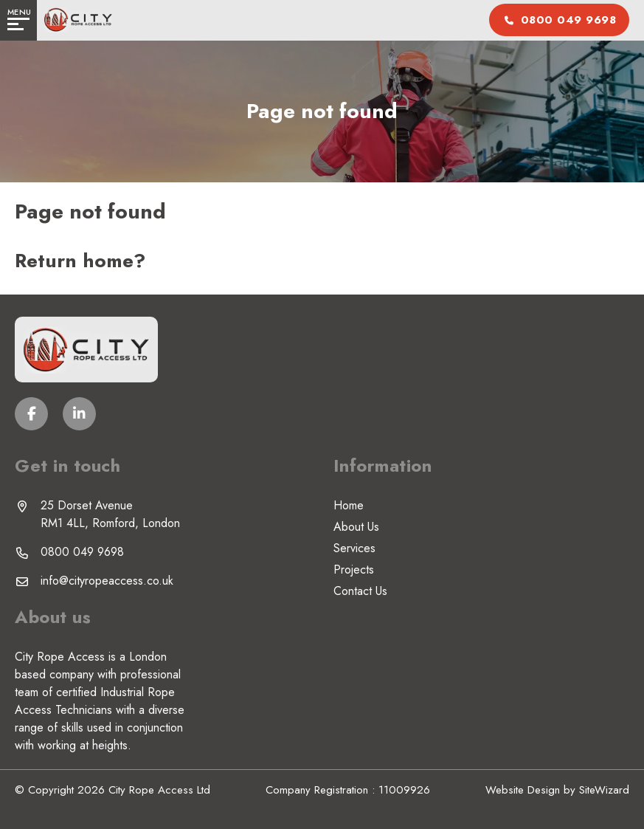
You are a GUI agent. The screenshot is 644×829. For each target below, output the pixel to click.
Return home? (80, 261)
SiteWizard (604, 790)
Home (349, 505)
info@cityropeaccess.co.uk (107, 581)
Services (354, 548)
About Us (356, 527)
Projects (354, 570)
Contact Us (360, 591)
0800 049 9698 (82, 552)
